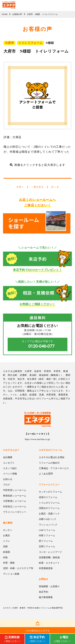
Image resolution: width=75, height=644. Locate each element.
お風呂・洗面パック (49, 514)
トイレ (7, 541)
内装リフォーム (47, 535)
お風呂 (7, 535)
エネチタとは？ (11, 450)
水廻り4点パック (48, 519)
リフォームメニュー (49, 484)
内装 (5, 557)
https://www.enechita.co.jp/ (37, 439)
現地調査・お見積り (49, 586)
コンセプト (9, 463)
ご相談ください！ (12, 639)
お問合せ (43, 579)
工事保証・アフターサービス (54, 468)
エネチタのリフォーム (50, 450)
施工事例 (8, 523)
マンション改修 (11, 574)
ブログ (7, 485)
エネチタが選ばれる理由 (52, 457)
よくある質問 (46, 474)
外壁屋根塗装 (46, 568)
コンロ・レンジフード (50, 552)
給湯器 (7, 552)
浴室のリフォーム (48, 497)
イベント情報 (10, 474)
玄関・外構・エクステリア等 (18, 568)
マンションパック (48, 525)
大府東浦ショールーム (15, 501)
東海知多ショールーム (15, 496)
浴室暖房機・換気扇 (49, 557)
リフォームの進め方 (49, 463)
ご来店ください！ (37, 639)
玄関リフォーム (47, 546)
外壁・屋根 (9, 563)
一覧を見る (37, 187)
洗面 (5, 546)
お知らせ (8, 479)
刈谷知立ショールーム (15, 506)
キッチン (8, 530)
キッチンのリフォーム (50, 492)
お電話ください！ (63, 639)
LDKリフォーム (47, 530)
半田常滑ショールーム (15, 490)
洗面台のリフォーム (49, 508)
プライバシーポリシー (15, 512)
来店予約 (43, 592)
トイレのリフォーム (49, 503)
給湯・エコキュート (49, 563)
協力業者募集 (46, 597)
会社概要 (8, 457)
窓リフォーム (46, 541)
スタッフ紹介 (10, 468)
